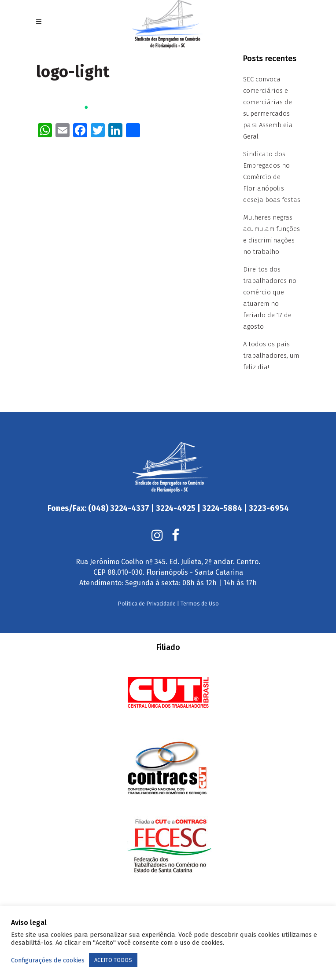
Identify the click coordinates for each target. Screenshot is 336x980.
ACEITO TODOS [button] (113, 960)
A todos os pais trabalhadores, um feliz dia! (271, 356)
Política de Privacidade (147, 586)
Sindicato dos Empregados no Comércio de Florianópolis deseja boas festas (272, 177)
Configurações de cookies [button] (48, 960)
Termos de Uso (200, 586)
